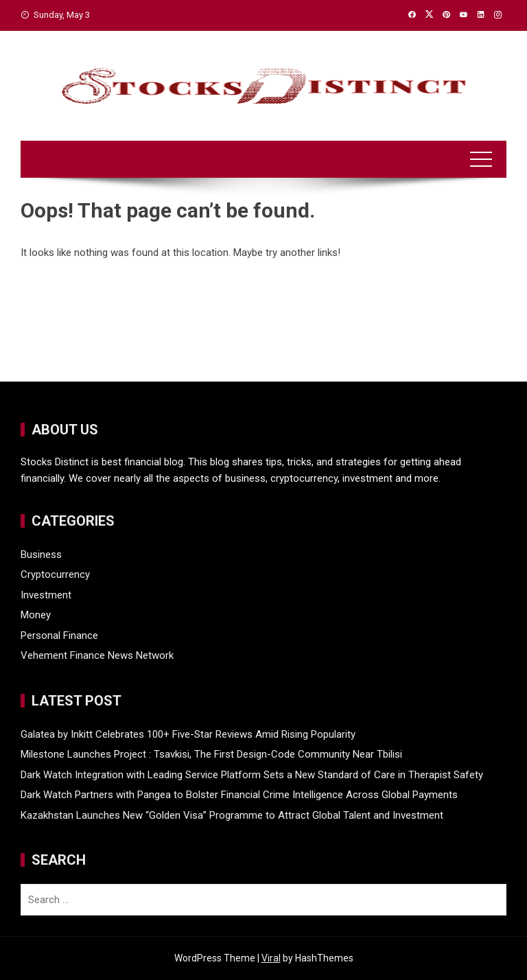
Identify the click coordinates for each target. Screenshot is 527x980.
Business (41, 555)
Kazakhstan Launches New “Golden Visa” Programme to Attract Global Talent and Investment (232, 815)
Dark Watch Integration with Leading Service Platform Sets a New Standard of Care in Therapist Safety (252, 775)
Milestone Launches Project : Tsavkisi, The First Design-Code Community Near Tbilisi (211, 754)
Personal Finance (59, 635)
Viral (271, 958)
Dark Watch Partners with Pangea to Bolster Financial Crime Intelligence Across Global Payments (239, 795)
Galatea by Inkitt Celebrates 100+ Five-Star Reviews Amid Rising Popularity (188, 734)
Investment (46, 595)
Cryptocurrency (55, 574)
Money (36, 615)
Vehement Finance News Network (97, 655)
